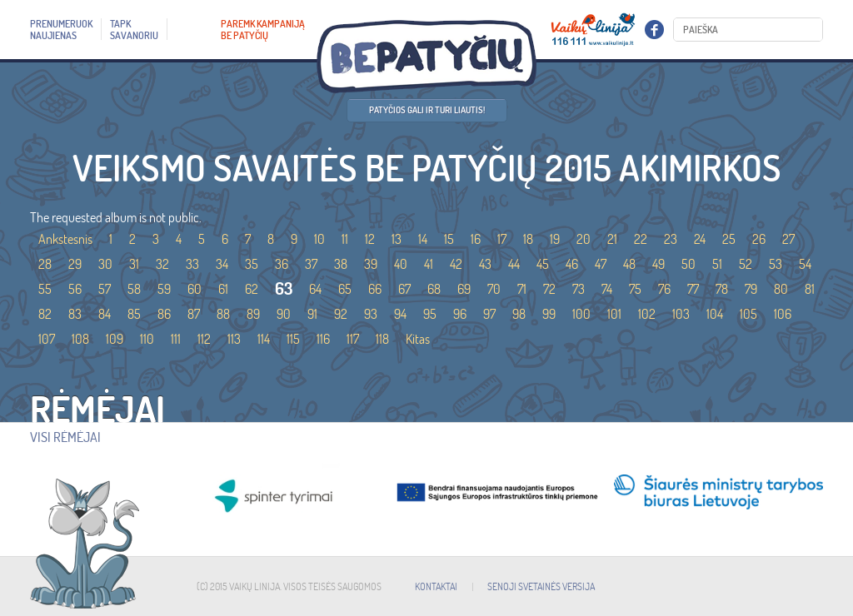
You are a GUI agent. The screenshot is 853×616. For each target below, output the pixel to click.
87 (194, 314)
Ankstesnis (65, 239)
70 (494, 289)
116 (323, 339)
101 (614, 314)
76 (664, 289)
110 (147, 339)
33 (192, 264)
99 (549, 314)
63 (284, 288)
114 (264, 339)
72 (549, 289)
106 (783, 314)
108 (80, 339)
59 (164, 289)
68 (434, 289)
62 (252, 289)
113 (234, 339)
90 (284, 314)
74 (607, 289)
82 (45, 314)
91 (312, 314)
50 (688, 264)
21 (612, 239)
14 (423, 239)
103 (681, 314)
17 (502, 239)
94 (400, 314)
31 (134, 264)
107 (47, 339)
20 (584, 239)
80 (781, 289)
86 (164, 314)
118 (382, 339)
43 (485, 264)
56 (75, 289)
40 (401, 264)
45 (543, 264)
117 (353, 339)
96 (460, 314)
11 (345, 239)
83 (75, 314)
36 (282, 264)
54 (805, 264)
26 (759, 239)
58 (134, 289)
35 (252, 264)
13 (397, 239)
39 (371, 264)
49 (658, 264)
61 (223, 289)
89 (253, 314)
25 (729, 239)
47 (601, 264)
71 (522, 289)
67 (404, 289)
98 (519, 314)
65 (345, 289)
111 (176, 339)
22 (641, 239)
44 (514, 264)
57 (105, 289)
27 (788, 239)
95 (430, 314)
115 (293, 339)
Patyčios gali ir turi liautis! (427, 110)
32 (162, 264)
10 (319, 239)
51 (717, 264)
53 (776, 264)
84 (105, 314)
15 (449, 239)
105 (748, 314)
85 (134, 314)
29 (75, 264)
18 (528, 239)
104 (715, 314)
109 (115, 339)
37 (311, 264)
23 (671, 239)
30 (105, 264)
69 (464, 289)
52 (746, 264)
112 (204, 339)
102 (647, 314)
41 (429, 264)
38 (341, 264)
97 (489, 314)
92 (341, 314)
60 (195, 289)
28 (45, 264)
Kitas (418, 339)
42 (456, 264)
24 (700, 239)
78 (722, 289)
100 (581, 314)
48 (629, 264)
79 (751, 289)
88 (223, 314)
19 (555, 239)
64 (315, 289)
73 (579, 289)
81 (810, 289)
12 (370, 239)
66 (375, 289)
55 (45, 289)
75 (635, 289)
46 (572, 264)
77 (693, 289)
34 (222, 264)
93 (371, 314)
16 (476, 239)
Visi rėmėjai (65, 437)
